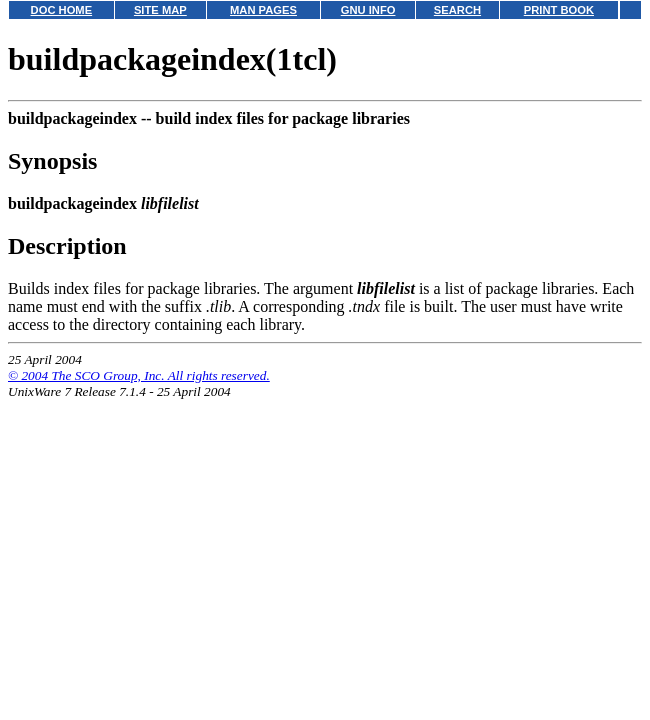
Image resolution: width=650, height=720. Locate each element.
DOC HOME (62, 10)
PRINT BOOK (559, 10)
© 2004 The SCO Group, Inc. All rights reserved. (139, 375)
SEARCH (457, 10)
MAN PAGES (263, 10)
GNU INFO (368, 10)
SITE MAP (160, 10)
